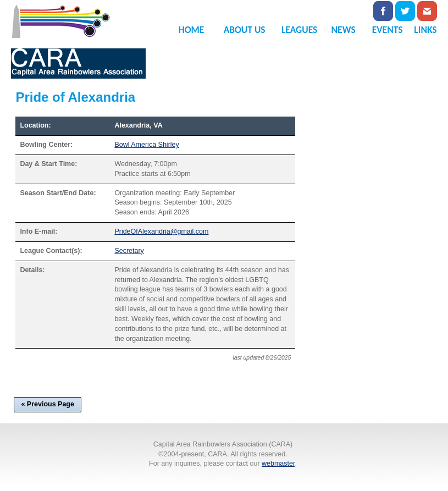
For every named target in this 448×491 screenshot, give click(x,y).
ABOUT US (245, 30)
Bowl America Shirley (146, 145)
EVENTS (388, 30)
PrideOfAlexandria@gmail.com (161, 231)
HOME (192, 30)
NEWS (344, 30)
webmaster (278, 464)
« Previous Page (48, 404)
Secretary (129, 251)
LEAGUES (299, 30)
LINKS (425, 30)
